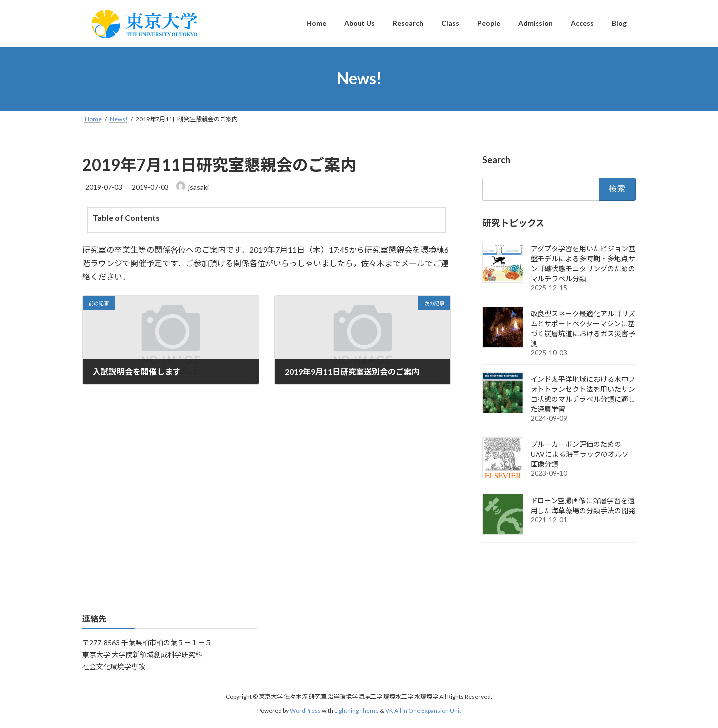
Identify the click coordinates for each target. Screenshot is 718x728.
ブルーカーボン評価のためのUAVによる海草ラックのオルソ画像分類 (580, 454)
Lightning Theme (357, 711)
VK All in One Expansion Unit (423, 711)
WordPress (305, 711)
